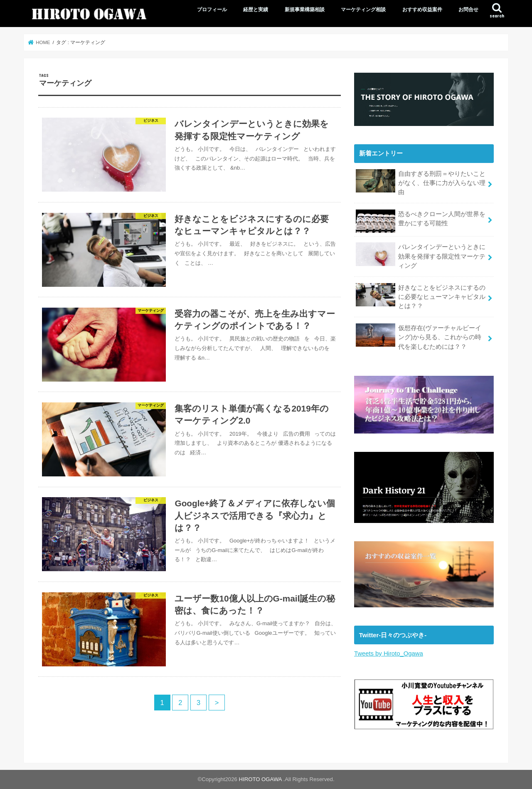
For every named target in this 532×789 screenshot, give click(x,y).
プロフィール (212, 10)
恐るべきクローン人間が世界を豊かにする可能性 (421, 221)
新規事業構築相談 (305, 10)
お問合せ (468, 10)
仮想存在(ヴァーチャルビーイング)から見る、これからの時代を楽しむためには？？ (418, 337)
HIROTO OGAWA (261, 779)
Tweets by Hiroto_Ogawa (389, 653)
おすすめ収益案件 (422, 10)
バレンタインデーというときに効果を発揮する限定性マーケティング (421, 255)
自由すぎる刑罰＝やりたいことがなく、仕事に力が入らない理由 (421, 182)
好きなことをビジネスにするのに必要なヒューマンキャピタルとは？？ (421, 296)
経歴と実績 (256, 10)
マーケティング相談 (363, 10)
